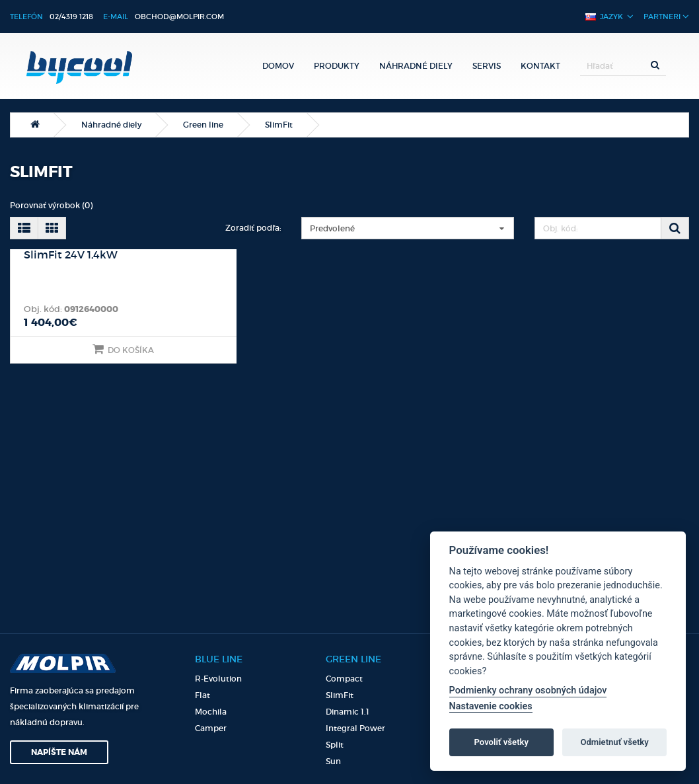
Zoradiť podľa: (253, 228)
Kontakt (540, 66)
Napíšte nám (59, 752)
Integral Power (355, 728)
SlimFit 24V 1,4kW (71, 255)
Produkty (337, 66)
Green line (203, 125)
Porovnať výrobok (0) (51, 205)
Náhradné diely (416, 66)
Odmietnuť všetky (614, 742)
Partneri (666, 16)
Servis (487, 66)
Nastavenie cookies (491, 706)
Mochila (211, 712)
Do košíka (123, 349)
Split (335, 745)
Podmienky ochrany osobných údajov (528, 690)
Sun (333, 761)
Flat (202, 695)
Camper (211, 728)
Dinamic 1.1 (348, 712)
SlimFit (279, 125)
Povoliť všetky (501, 742)
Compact (344, 679)
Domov (278, 66)
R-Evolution (218, 679)
